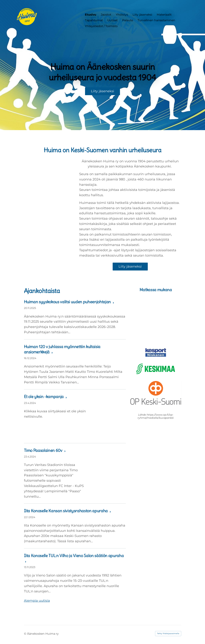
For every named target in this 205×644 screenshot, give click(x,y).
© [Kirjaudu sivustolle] (26, 634)
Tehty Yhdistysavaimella (168, 633)
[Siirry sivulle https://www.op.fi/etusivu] (156, 393)
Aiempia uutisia (37, 601)
